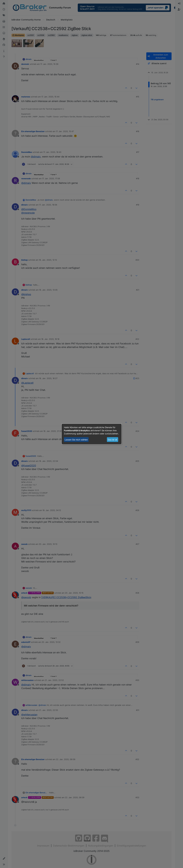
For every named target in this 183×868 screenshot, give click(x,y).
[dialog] (92, 434)
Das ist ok (113, 440)
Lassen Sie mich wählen (76, 440)
